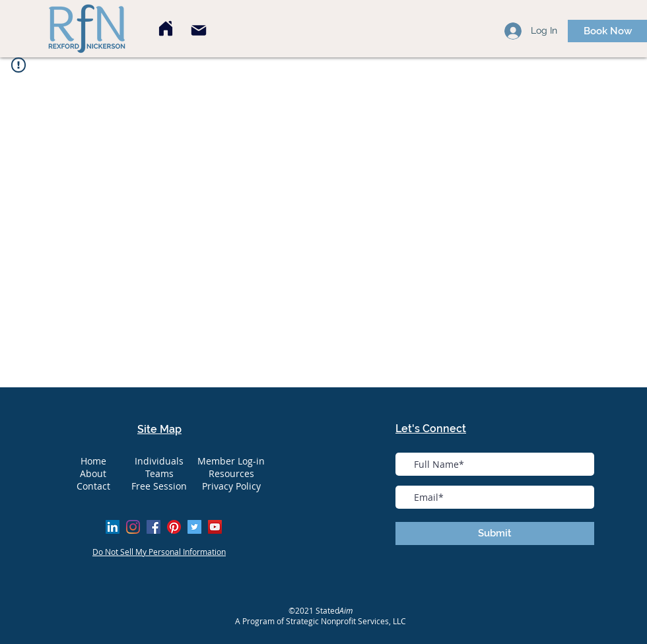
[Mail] (199, 30)
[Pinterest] (174, 527)
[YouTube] (215, 527)
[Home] (166, 28)
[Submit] (495, 533)
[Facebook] (153, 527)
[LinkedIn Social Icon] (113, 527)
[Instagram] (133, 527)
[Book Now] (607, 31)
